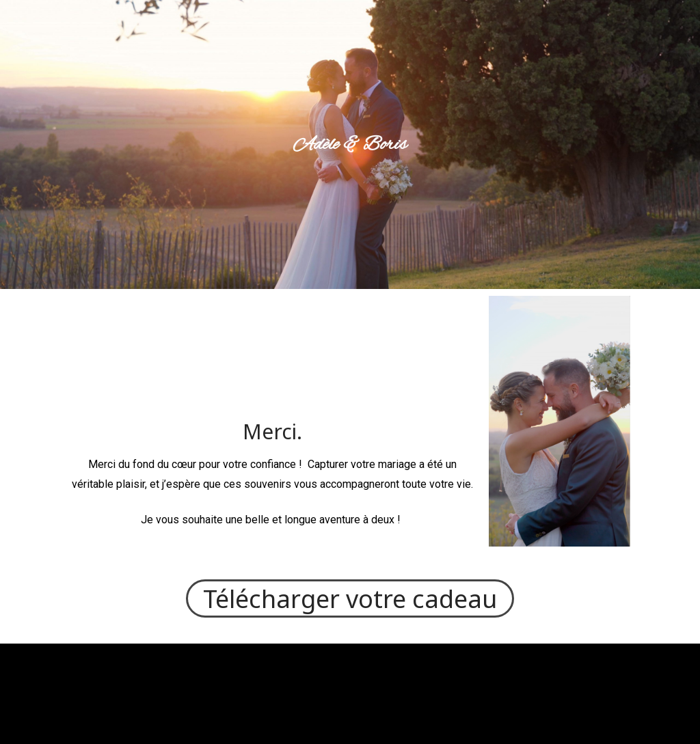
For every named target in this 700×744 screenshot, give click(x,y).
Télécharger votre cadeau (350, 598)
